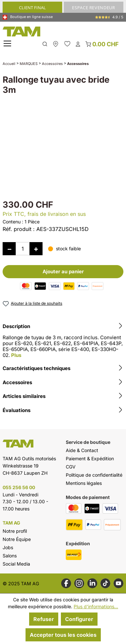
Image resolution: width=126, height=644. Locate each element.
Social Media (16, 564)
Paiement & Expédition (90, 458)
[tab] (63, 342)
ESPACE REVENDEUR (93, 8)
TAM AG (11, 523)
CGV (71, 467)
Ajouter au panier (63, 271)
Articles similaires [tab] (63, 396)
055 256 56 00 (19, 487)
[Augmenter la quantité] (36, 249)
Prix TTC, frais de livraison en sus (44, 214)
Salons (10, 556)
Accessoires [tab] (63, 383)
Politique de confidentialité (94, 475)
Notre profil (15, 531)
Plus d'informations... (96, 606)
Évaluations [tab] (63, 410)
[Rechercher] (45, 43)
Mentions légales (84, 483)
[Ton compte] (78, 44)
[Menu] (8, 44)
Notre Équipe (17, 539)
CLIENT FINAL (32, 8)
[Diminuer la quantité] (9, 249)
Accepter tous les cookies (63, 635)
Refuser (44, 619)
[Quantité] (23, 249)
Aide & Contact (82, 450)
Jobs (8, 547)
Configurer (79, 619)
